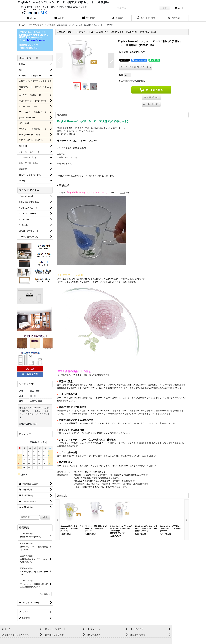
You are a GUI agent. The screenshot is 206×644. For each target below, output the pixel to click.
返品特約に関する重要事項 (132, 81)
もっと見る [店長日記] (45, 594)
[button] (175, 18)
